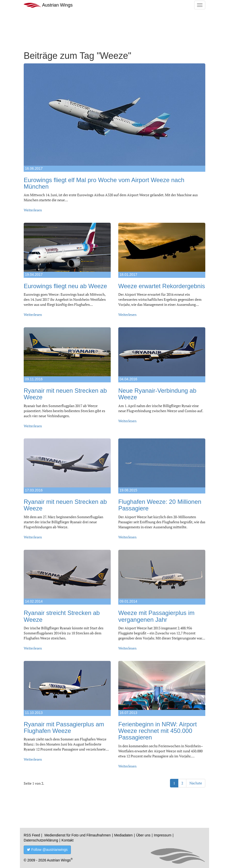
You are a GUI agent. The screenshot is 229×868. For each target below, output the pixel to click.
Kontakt (67, 840)
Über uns (143, 835)
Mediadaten (123, 835)
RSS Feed (32, 835)
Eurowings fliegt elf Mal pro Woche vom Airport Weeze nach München (104, 183)
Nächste (196, 783)
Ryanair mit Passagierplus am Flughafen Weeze (64, 727)
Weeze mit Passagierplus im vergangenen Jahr (156, 616)
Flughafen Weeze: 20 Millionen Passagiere (160, 505)
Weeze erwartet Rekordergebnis (162, 286)
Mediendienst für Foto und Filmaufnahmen (78, 835)
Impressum (163, 835)
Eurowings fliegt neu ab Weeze (65, 286)
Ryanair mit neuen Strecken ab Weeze (65, 394)
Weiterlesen (33, 210)
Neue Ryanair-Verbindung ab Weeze (157, 394)
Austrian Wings (48, 5)
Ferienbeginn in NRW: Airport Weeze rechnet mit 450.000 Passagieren (158, 731)
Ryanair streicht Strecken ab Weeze (62, 616)
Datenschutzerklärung (41, 840)
